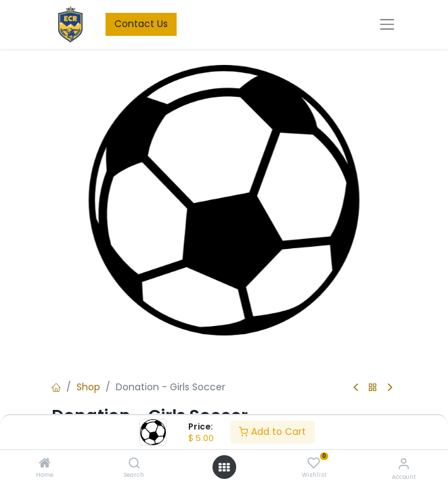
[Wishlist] (314, 463)
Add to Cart (272, 432)
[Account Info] (404, 464)
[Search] (134, 464)
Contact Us (141, 24)
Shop (88, 387)
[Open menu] (224, 467)
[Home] (45, 464)
